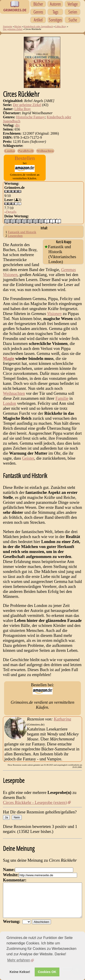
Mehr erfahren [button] (19, 960)
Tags (55, 12)
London (10, 151)
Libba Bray (61, 26)
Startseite (8, 26)
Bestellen (25, 158)
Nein (17, 817)
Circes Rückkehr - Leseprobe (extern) (35, 802)
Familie (62, 398)
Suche (73, 20)
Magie (9, 358)
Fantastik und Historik (22, 232)
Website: (11, 875)
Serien (73, 12)
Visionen (54, 314)
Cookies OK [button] (47, 972)
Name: (9, 870)
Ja (6, 817)
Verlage (73, 4)
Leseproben (15, 236)
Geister (28, 458)
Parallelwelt (26, 151)
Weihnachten (45, 151)
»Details (10, 212)
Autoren (55, 4)
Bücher (38, 4)
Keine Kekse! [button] (20, 972)
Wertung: (13, 928)
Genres (38, 12)
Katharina (62, 719)
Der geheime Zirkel (13, 29)
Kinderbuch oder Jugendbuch (38, 26)
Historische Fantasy (30, 117)
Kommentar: (15, 880)
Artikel (38, 20)
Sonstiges (55, 20)
